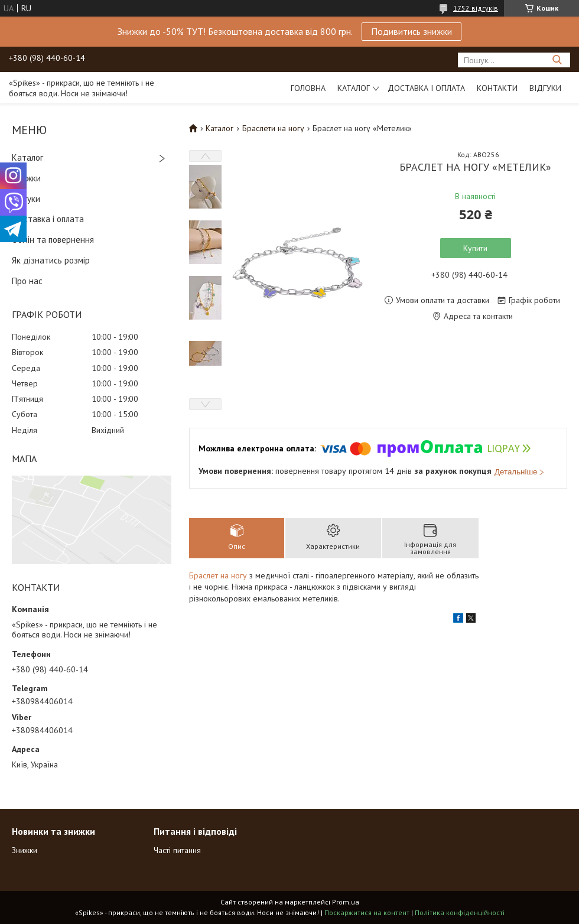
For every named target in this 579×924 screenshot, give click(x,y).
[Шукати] (557, 60)
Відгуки (545, 88)
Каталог (354, 88)
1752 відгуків (476, 8)
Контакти (497, 88)
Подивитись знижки (412, 31)
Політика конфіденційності (460, 912)
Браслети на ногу (273, 128)
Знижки (26, 178)
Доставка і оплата (426, 88)
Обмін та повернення (53, 240)
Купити (475, 248)
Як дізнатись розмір (51, 260)
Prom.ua (346, 902)
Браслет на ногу (218, 575)
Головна (308, 88)
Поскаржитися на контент (367, 912)
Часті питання (177, 850)
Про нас (27, 281)
